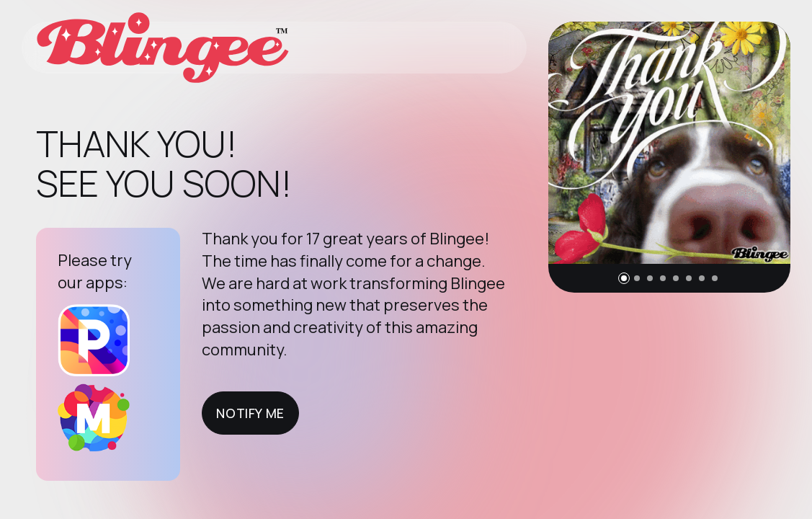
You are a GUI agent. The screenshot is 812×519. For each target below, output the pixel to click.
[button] (624, 278)
